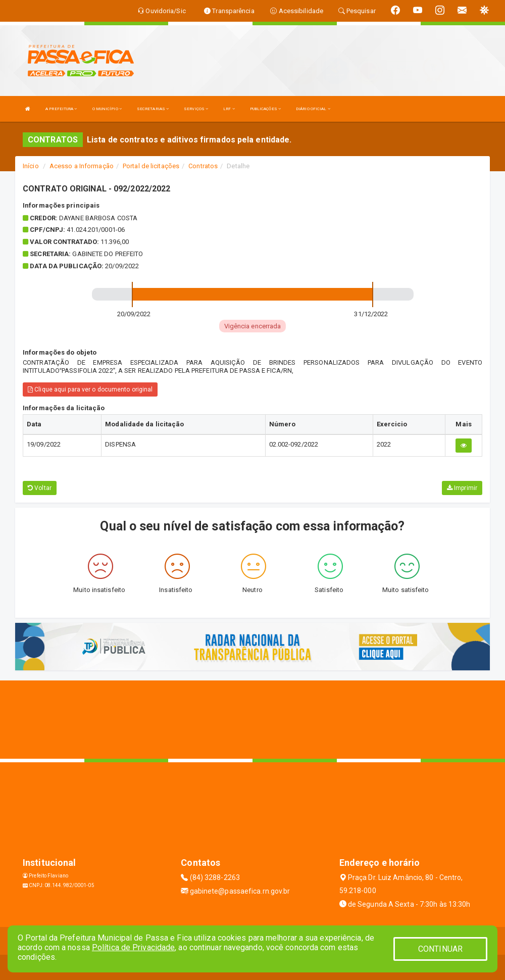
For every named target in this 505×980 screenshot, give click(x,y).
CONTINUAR (440, 949)
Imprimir (462, 488)
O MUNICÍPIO (107, 109)
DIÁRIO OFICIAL (313, 109)
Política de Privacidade (133, 947)
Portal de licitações (151, 166)
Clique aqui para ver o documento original (90, 389)
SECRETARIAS (153, 109)
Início (31, 166)
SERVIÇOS (196, 109)
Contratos (203, 166)
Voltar (40, 488)
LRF (229, 109)
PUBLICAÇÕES (265, 109)
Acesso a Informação (82, 166)
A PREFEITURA (61, 109)
